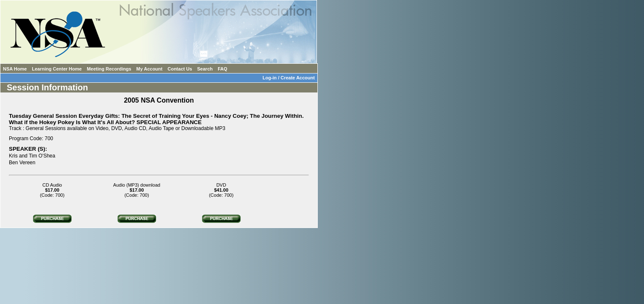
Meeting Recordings (109, 69)
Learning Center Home (57, 69)
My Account (150, 69)
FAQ (222, 69)
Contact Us (180, 69)
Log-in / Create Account (290, 78)
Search (205, 69)
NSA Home (15, 69)
